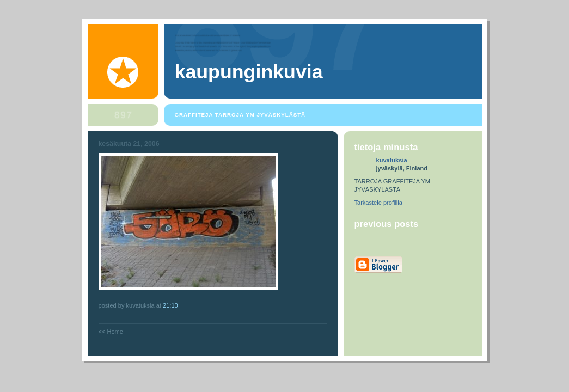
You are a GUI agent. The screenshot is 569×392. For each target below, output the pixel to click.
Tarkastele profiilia (378, 203)
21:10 (170, 305)
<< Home (111, 332)
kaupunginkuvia (249, 72)
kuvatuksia (392, 160)
